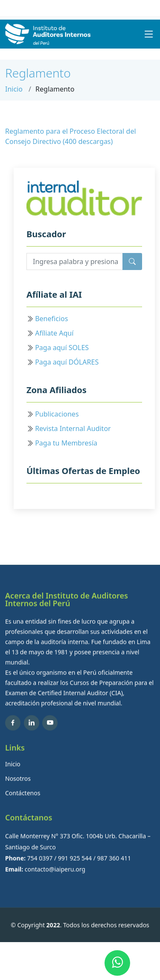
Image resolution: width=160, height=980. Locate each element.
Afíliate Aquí (54, 333)
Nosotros (18, 790)
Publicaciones (57, 414)
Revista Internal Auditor (73, 428)
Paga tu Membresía (66, 443)
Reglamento (38, 73)
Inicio (14, 89)
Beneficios (51, 319)
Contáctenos (23, 805)
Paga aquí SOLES (62, 348)
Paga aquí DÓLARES (67, 362)
